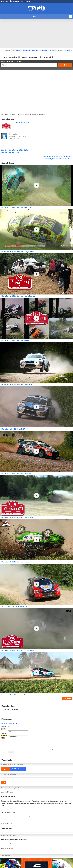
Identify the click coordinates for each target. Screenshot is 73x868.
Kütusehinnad (15, 1)
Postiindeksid (26, 1)
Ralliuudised (26, 51)
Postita (11, 752)
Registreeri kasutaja (18, 769)
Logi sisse (6, 769)
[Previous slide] (2, 51)
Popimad (10, 61)
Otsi (65, 65)
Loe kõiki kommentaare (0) (10, 723)
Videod (3, 61)
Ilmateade (5, 1)
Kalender (35, 51)
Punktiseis (52, 51)
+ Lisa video (18, 61)
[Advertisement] (36, 33)
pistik (15, 134)
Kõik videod (67, 699)
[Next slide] (71, 51)
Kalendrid (68, 51)
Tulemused (43, 51)
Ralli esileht (16, 51)
